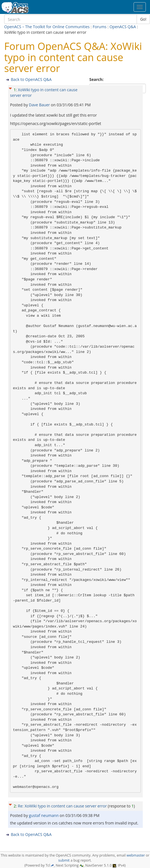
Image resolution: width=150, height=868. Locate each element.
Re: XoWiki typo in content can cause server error (62, 806)
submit (64, 860)
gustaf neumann (44, 815)
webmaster (136, 855)
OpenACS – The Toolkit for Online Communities (47, 27)
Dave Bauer (40, 105)
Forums (100, 27)
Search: (97, 79)
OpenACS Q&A (123, 27)
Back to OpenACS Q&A (31, 79)
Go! (143, 19)
